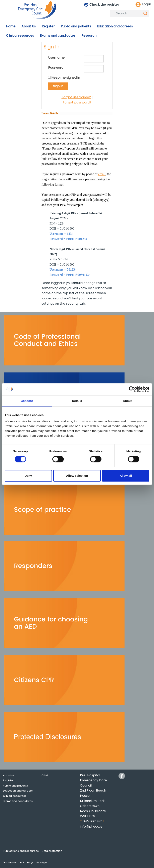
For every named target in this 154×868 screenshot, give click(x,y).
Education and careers (18, 791)
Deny (28, 476)
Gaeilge (42, 862)
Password (56, 68)
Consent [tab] (27, 401)
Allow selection (77, 476)
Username (56, 58)
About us (9, 775)
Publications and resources (21, 851)
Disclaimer (10, 862)
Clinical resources (15, 796)
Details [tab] (77, 401)
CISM (45, 775)
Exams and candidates (18, 801)
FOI (22, 862)
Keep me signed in (66, 78)
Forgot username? (76, 97)
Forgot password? (77, 102)
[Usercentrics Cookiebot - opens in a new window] (132, 389)
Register (8, 780)
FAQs (30, 862)
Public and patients (15, 786)
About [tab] (127, 401)
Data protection (52, 851)
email (102, 174)
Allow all (126, 476)
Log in (147, 4)
